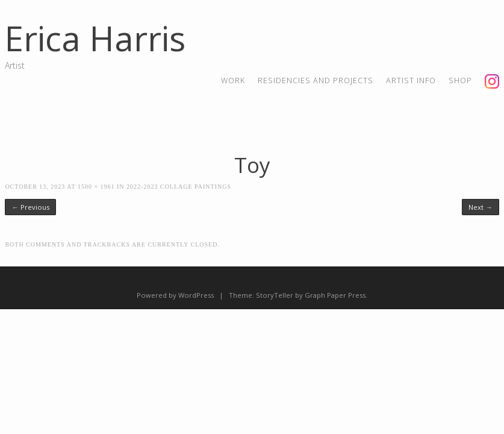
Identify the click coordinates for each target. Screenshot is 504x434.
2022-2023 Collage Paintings (179, 187)
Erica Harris (95, 38)
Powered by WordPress (175, 295)
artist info (411, 80)
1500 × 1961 (96, 187)
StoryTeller (275, 295)
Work (233, 80)
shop (460, 80)
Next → (480, 207)
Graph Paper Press (335, 295)
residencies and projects (316, 80)
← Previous (30, 207)
